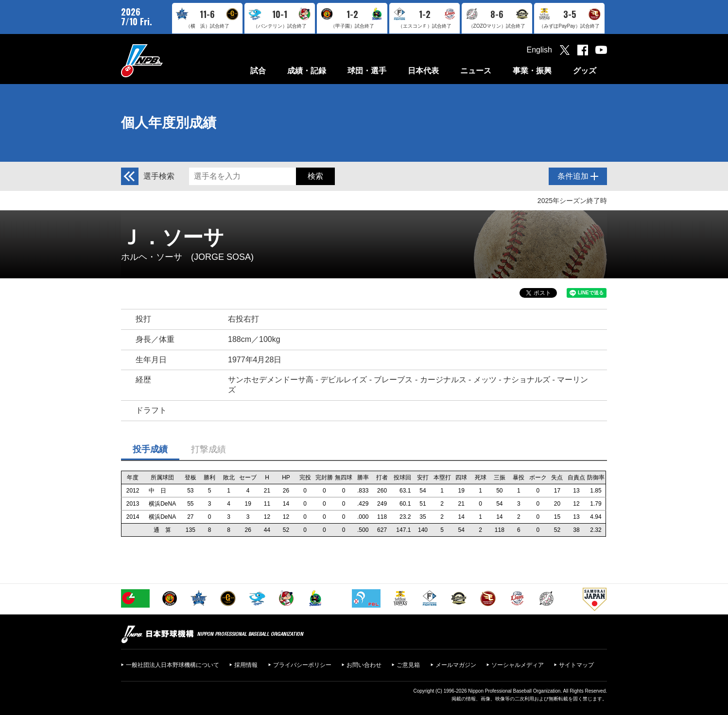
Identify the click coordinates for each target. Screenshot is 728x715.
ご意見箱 (408, 665)
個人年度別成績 (169, 123)
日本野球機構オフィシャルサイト (166, 60)
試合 (258, 71)
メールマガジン (456, 665)
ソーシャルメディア (518, 665)
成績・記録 (307, 71)
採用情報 (246, 665)
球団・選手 (367, 71)
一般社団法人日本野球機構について (173, 665)
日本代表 (423, 71)
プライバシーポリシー (302, 665)
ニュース (476, 71)
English (539, 50)
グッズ (585, 71)
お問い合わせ (364, 665)
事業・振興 (532, 71)
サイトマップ (576, 665)
